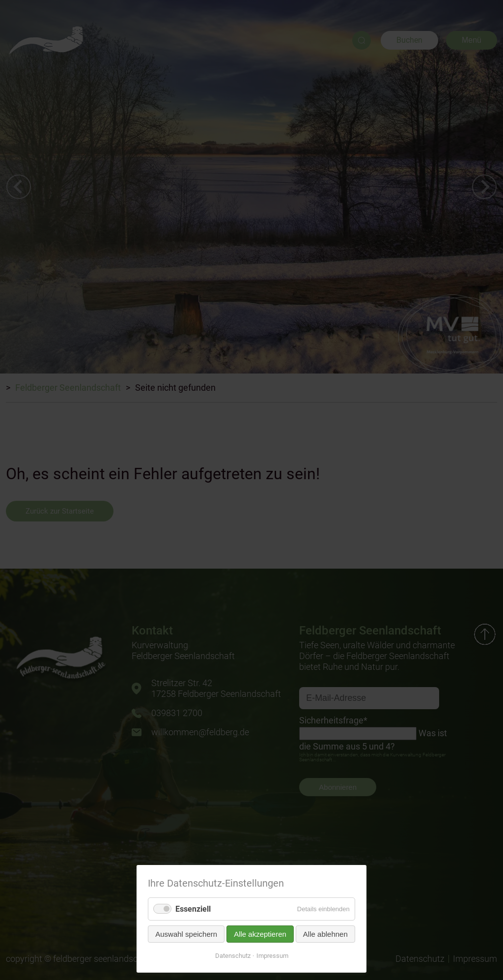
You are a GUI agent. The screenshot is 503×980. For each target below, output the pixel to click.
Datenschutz (233, 956)
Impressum (272, 956)
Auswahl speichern (186, 934)
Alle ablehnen (325, 934)
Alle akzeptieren (260, 934)
